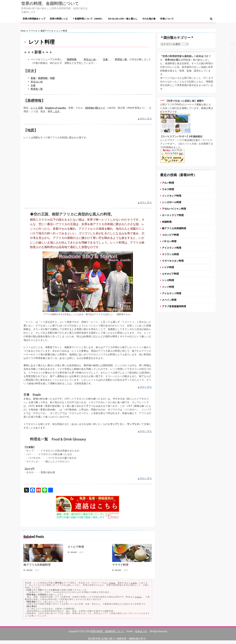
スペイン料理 (169, 300)
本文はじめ (90, 59)
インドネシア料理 (172, 196)
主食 (105, 59)
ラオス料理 (168, 189)
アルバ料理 (168, 183)
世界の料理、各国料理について (50, 3)
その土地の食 (149, 19)
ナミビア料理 (76, 547)
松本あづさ (141, 631)
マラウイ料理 (120, 565)
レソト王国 (37, 108)
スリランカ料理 (170, 254)
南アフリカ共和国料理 (37, 565)
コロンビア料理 (170, 235)
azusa (29, 570)
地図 (52, 78)
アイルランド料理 (172, 293)
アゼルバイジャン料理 (174, 209)
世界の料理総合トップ (34, 19)
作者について (167, 19)
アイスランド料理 (172, 248)
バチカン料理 (169, 241)
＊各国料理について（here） (88, 19)
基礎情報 (72, 59)
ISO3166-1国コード (95, 108)
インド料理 (168, 287)
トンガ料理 (168, 280)
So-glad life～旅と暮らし (123, 19)
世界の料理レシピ (59, 19)
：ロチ (56, 111)
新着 (33, 78)
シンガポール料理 (172, 202)
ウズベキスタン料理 (173, 261)
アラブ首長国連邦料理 (174, 306)
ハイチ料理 (168, 267)
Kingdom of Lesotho (56, 108)
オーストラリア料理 (173, 215)
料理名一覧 (121, 59)
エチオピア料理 (170, 274)
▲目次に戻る (145, 119)
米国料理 (167, 222)
